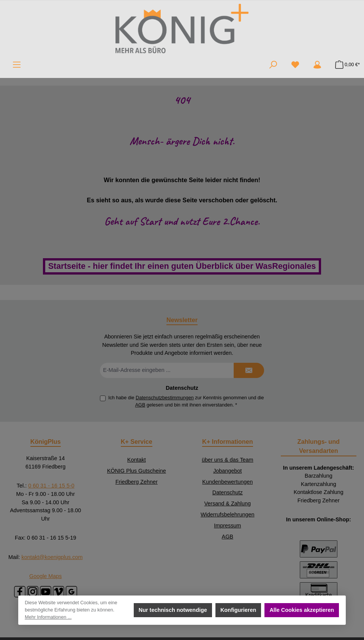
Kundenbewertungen (227, 482)
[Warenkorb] (345, 65)
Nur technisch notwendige (173, 610)
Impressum (227, 526)
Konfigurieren (238, 610)
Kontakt (137, 460)
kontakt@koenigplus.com (52, 557)
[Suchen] (273, 65)
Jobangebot (227, 471)
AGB (140, 405)
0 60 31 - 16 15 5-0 (51, 486)
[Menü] (17, 65)
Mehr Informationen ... (48, 617)
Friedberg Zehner (137, 482)
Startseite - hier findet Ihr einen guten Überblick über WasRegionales (182, 266)
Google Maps (46, 576)
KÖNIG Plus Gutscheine (137, 471)
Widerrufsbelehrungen (228, 515)
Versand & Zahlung (228, 503)
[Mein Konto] (317, 65)
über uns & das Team (228, 460)
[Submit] (249, 370)
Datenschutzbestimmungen (165, 398)
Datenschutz (228, 492)
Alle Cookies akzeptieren (302, 610)
